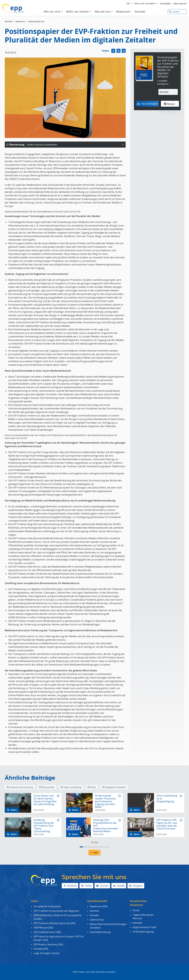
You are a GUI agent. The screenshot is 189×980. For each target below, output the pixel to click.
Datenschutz (97, 919)
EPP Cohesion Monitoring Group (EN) (54, 923)
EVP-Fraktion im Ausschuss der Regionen (56, 911)
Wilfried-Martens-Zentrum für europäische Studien (58, 917)
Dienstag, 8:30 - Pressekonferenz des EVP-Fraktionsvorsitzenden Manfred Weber (106, 826)
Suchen (174, 12)
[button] (123, 145)
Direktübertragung (143, 931)
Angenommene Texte (144, 927)
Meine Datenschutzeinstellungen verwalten (108, 925)
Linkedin (119, 886)
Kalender (137, 922)
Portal (136, 910)
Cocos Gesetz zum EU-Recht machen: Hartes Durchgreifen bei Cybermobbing (45, 800)
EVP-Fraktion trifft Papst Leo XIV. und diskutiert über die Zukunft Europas (167, 824)
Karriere (94, 911)
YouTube (102, 886)
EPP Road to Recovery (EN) (48, 943)
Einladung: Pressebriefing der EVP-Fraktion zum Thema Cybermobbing (44, 826)
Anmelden (166, 4)
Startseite (9, 21)
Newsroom (20, 21)
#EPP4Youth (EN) (43, 927)
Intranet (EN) (41, 947)
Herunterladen (147, 104)
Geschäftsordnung (100, 931)
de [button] (130, 4)
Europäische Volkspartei (47, 906)
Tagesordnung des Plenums (143, 916)
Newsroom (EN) (99, 906)
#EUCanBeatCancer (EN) (47, 931)
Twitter (86, 886)
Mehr (94, 852)
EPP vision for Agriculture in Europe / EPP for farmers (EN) (59, 937)
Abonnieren (180, 4)
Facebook (70, 886)
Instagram (136, 886)
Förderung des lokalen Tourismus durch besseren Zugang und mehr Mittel (105, 801)
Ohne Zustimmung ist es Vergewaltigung (167, 799)
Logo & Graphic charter (47, 952)
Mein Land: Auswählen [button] (147, 4)
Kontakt (94, 915)
